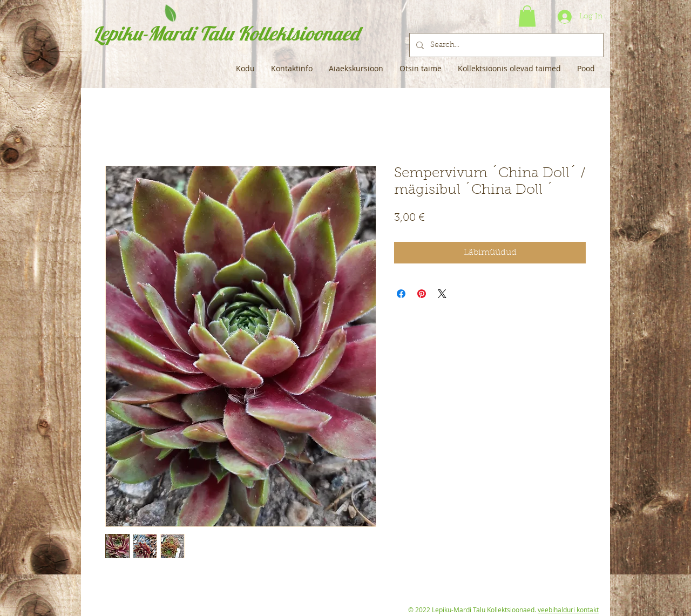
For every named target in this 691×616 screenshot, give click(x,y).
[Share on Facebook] (401, 294)
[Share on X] (442, 294)
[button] (527, 16)
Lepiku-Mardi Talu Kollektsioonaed (226, 33)
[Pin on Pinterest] (422, 294)
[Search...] (505, 45)
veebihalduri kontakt (568, 610)
